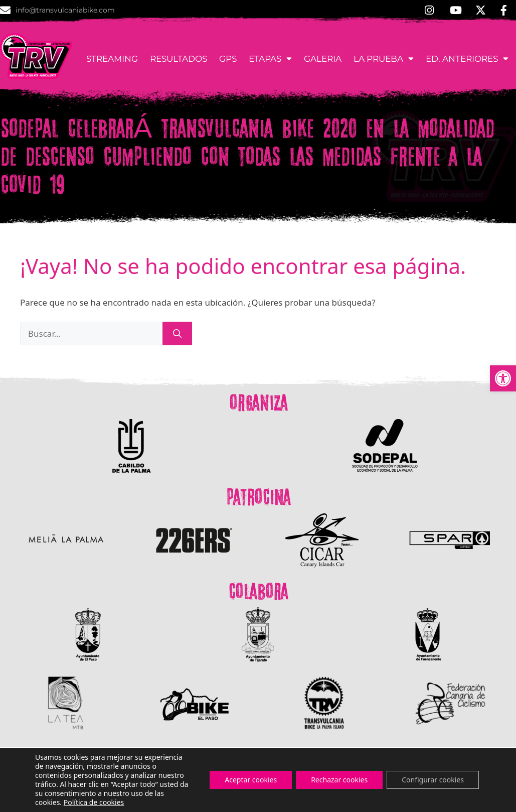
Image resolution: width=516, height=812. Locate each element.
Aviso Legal (489, 800)
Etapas (270, 58)
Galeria (323, 59)
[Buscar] (177, 334)
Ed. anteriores (467, 58)
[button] (503, 378)
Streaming (112, 59)
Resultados (179, 59)
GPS (228, 59)
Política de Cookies (423, 800)
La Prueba (384, 58)
